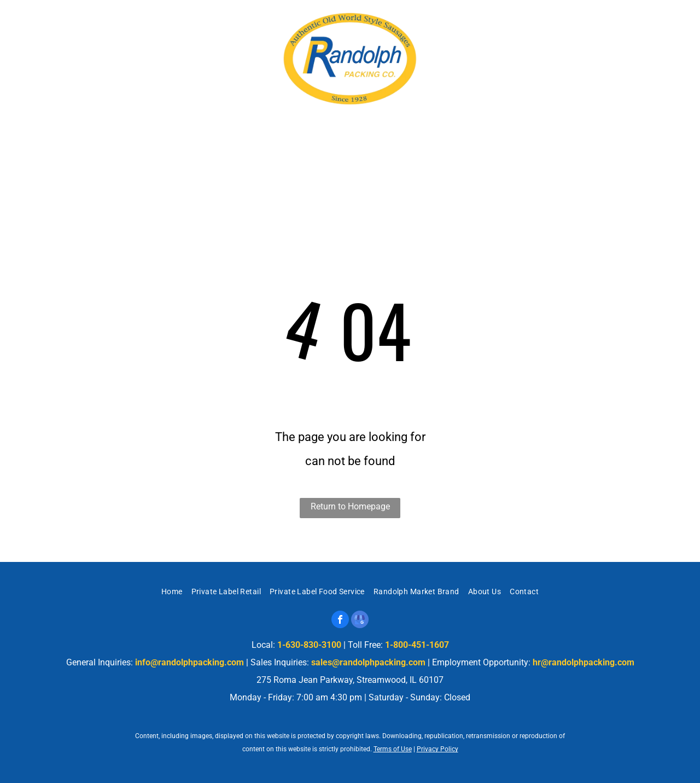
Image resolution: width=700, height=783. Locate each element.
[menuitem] (148, 141)
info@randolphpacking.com (189, 662)
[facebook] (340, 621)
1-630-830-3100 (622, 44)
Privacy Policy (437, 749)
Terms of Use (393, 749)
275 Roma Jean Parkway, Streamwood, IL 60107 (134, 40)
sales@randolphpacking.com (368, 662)
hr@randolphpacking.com (584, 662)
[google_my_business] (360, 621)
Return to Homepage (350, 506)
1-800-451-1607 (417, 645)
